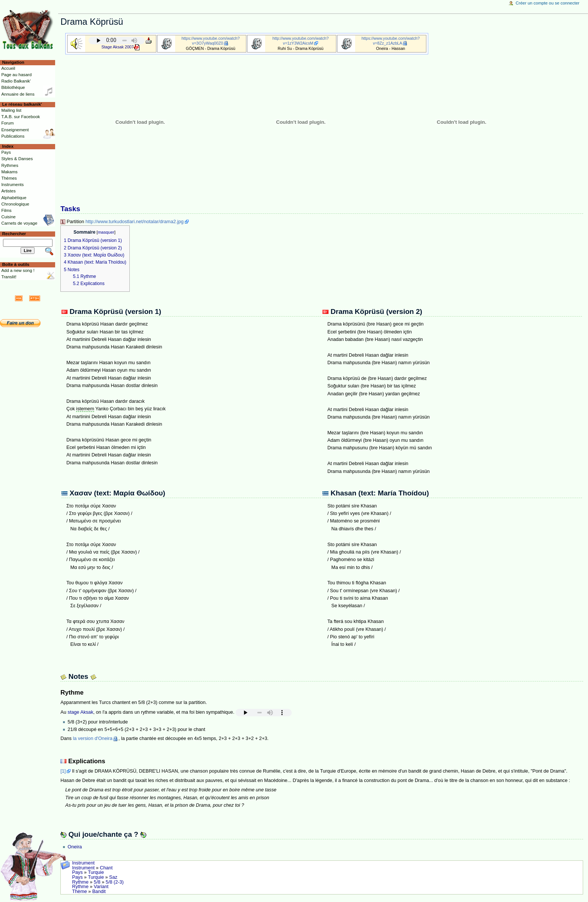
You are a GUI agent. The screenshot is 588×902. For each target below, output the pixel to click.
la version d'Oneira (92, 738)
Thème (79, 891)
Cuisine (8, 217)
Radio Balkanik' (16, 81)
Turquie (96, 872)
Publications (13, 136)
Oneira (75, 847)
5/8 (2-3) (115, 882)
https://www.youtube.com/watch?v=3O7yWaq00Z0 (211, 41)
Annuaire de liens (18, 94)
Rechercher (14, 234)
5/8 (97, 882)
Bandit (99, 891)
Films (6, 210)
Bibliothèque (13, 87)
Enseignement (15, 130)
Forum (7, 123)
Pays (77, 872)
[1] (63, 771)
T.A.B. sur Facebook (20, 117)
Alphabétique (14, 198)
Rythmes (10, 165)
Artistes (8, 191)
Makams (9, 172)
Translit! (9, 277)
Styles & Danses (17, 159)
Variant (101, 887)
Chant (106, 868)
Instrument (83, 863)
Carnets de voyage (19, 223)
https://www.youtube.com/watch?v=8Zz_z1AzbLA (391, 41)
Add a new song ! (18, 270)
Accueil (8, 68)
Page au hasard (16, 75)
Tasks (70, 209)
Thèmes (9, 178)
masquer (106, 232)
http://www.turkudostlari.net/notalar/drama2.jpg (135, 222)
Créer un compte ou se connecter (547, 3)
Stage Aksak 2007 (118, 47)
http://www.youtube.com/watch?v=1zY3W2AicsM (301, 41)
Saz (113, 877)
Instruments (12, 185)
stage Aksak (80, 712)
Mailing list (11, 110)
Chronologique (15, 204)
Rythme (80, 882)
